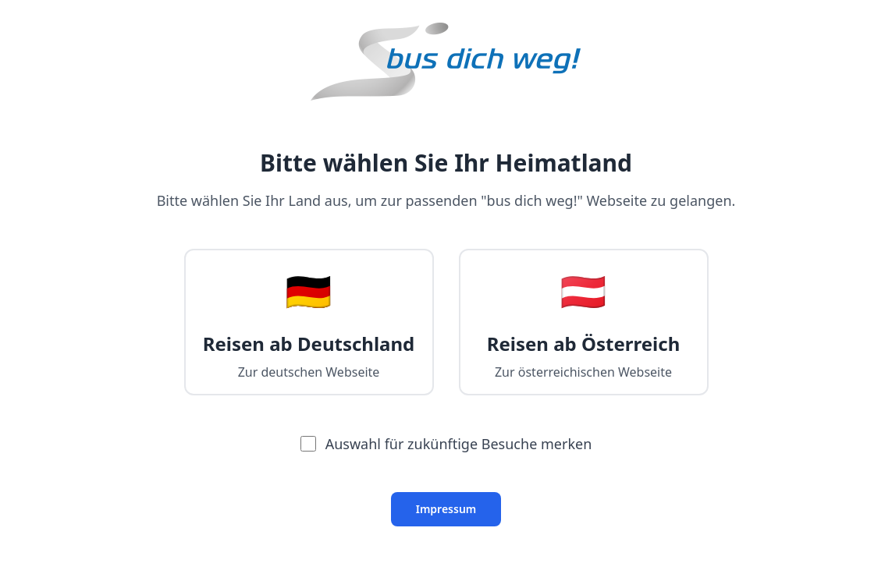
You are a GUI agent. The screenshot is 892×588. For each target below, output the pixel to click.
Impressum (446, 509)
